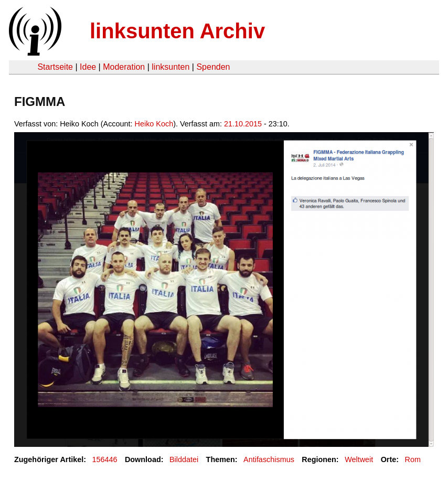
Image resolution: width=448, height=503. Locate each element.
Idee (88, 67)
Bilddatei (184, 459)
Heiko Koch (154, 124)
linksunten (170, 67)
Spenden (213, 67)
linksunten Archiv (177, 31)
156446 (105, 459)
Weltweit (359, 459)
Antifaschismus (269, 459)
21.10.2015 (243, 124)
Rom (413, 459)
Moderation (124, 67)
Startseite (55, 67)
